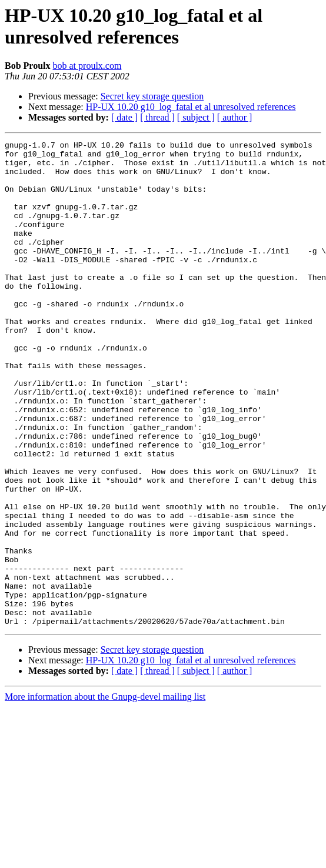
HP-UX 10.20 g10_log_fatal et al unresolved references (191, 107)
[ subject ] (196, 117)
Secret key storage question (152, 96)
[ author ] (235, 117)
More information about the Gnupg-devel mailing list (105, 794)
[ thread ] (157, 117)
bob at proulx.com (87, 66)
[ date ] (124, 117)
